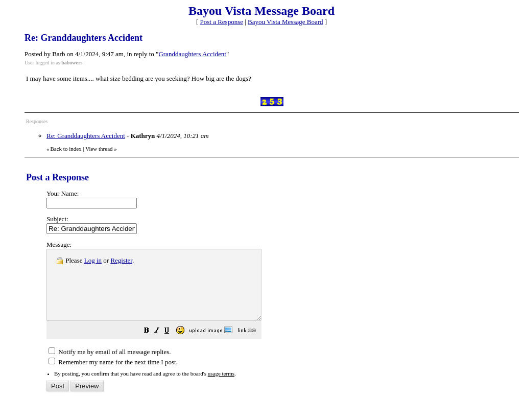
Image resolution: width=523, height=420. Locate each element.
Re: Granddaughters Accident (86, 136)
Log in (93, 260)
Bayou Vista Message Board (285, 22)
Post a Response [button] (222, 22)
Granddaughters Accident (192, 54)
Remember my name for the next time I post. (113, 376)
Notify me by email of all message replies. (110, 366)
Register (121, 260)
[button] (172, 346)
